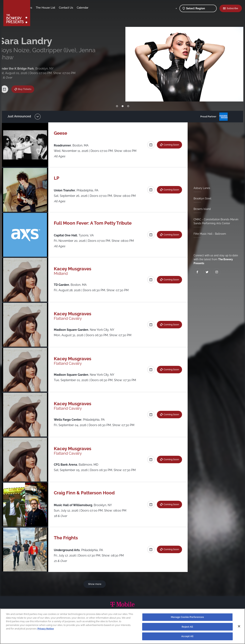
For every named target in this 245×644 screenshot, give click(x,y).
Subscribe (232, 8)
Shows (38, 8)
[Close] (239, 626)
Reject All (187, 627)
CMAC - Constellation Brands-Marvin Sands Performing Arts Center (214, 221)
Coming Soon (170, 145)
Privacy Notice (46, 629)
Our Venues (54, 8)
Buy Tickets (29, 80)
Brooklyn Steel (201, 198)
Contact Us (95, 8)
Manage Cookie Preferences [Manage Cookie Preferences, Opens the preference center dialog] (187, 617)
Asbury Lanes (200, 188)
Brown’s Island (201, 209)
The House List (75, 8)
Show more (95, 584)
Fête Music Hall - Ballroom (208, 234)
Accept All (187, 636)
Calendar (112, 8)
